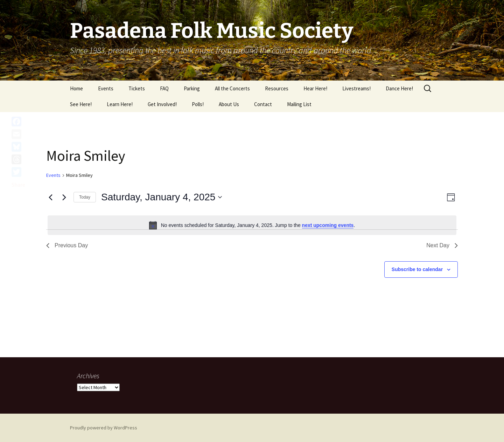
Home (76, 88)
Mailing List (299, 104)
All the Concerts (232, 88)
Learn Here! (120, 104)
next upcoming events (328, 225)
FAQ (164, 88)
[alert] (252, 225)
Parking (192, 88)
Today (85, 197)
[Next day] (64, 197)
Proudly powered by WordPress (104, 428)
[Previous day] (50, 197)
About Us (229, 104)
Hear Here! (315, 88)
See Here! (81, 104)
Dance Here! (399, 88)
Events (106, 88)
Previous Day (67, 245)
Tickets (137, 88)
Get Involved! (162, 104)
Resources (277, 88)
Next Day (442, 245)
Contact (263, 104)
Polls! (198, 104)
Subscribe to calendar (417, 269)
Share (18, 185)
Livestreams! (356, 88)
